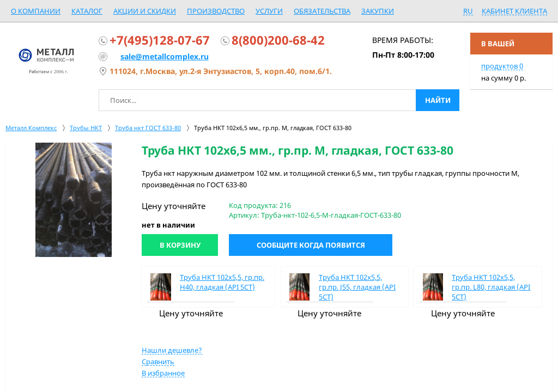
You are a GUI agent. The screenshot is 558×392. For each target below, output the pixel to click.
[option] (74, 200)
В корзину (180, 245)
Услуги (269, 11)
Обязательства (322, 11)
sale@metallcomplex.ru (165, 56)
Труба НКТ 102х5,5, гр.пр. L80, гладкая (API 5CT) (491, 287)
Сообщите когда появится (311, 245)
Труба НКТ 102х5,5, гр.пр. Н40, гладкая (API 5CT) (222, 282)
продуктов (502, 66)
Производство (216, 11)
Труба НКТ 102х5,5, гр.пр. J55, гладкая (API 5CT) (357, 287)
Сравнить (158, 362)
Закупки (378, 11)
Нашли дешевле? (172, 350)
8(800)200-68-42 (278, 40)
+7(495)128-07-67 (160, 40)
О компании (36, 11)
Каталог (87, 11)
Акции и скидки (145, 11)
